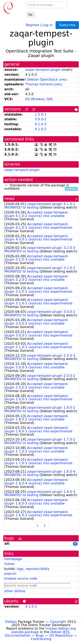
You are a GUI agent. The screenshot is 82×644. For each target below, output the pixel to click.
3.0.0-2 (41, 119)
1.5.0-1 (41, 114)
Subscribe (67, 25)
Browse (38, 99)
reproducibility (37, 569)
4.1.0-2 (41, 124)
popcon (10, 574)
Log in (48, 25)
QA (49, 99)
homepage (13, 559)
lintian (10, 564)
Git (28, 99)
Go (30, 15)
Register (33, 25)
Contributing (41, 639)
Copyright (58, 622)
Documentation (18, 635)
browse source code (21, 578)
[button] (6, 185)
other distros (15, 591)
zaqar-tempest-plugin (43, 70)
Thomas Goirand (39, 84)
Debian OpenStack (42, 79)
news (10, 199)
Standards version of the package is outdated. (41, 187)
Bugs (40, 635)
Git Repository (61, 635)
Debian (11, 622)
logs (20, 569)
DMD (63, 80)
